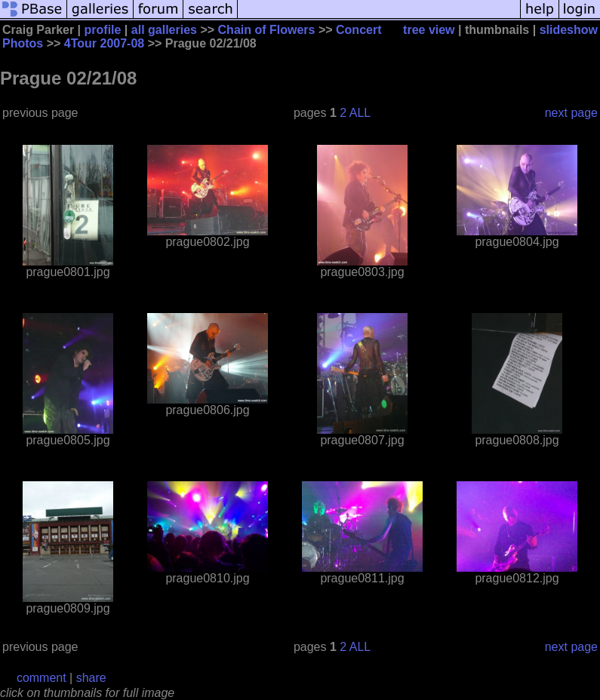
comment (42, 678)
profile (103, 30)
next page (571, 113)
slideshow (569, 30)
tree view (429, 30)
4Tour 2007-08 (104, 43)
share (91, 678)
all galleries (164, 30)
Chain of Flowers (267, 30)
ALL (360, 113)
